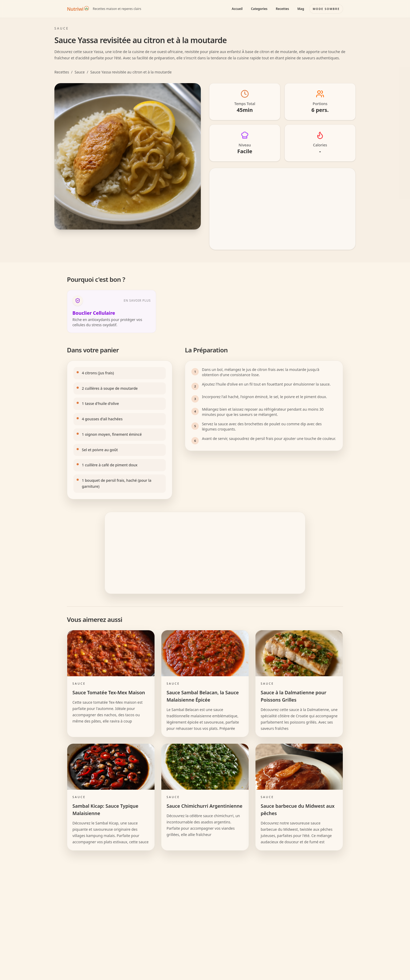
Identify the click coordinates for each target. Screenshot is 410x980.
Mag (301, 9)
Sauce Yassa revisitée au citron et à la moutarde (131, 72)
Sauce (80, 72)
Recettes (282, 9)
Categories (259, 9)
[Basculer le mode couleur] (326, 9)
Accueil (237, 9)
